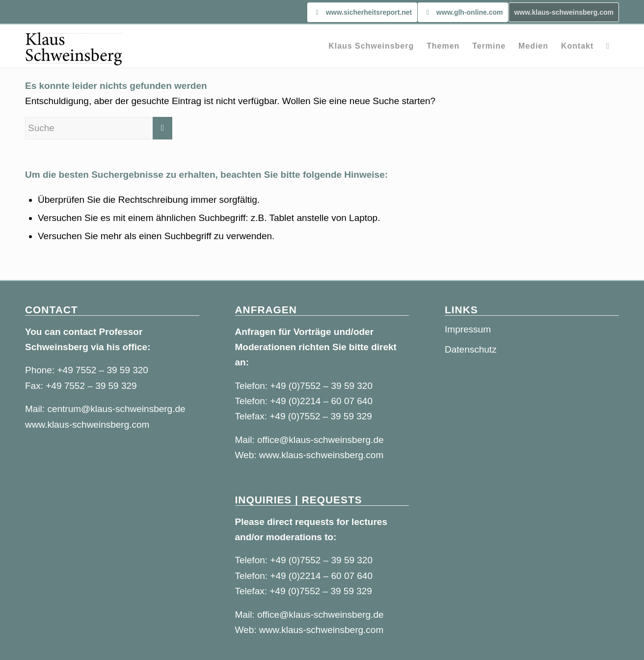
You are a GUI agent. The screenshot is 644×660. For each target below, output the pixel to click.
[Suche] (608, 46)
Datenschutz (471, 349)
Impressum (468, 329)
